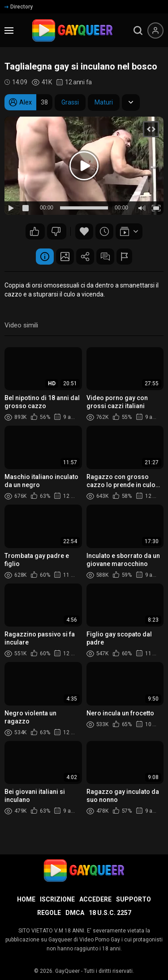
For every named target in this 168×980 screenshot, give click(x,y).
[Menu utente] (155, 30)
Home (26, 899)
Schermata (65, 257)
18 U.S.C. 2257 (110, 913)
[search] (138, 30)
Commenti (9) (105, 257)
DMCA (75, 913)
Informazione (45, 257)
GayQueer (67, 971)
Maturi (104, 102)
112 (34, 231)
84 (56, 231)
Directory (19, 7)
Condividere (85, 257)
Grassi (70, 102)
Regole (49, 913)
